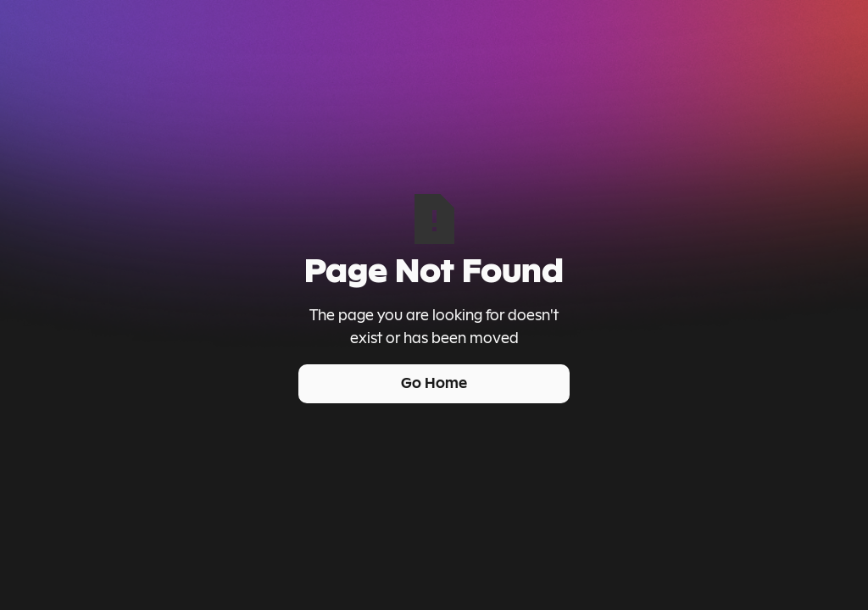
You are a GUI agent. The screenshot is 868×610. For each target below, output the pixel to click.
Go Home (434, 383)
